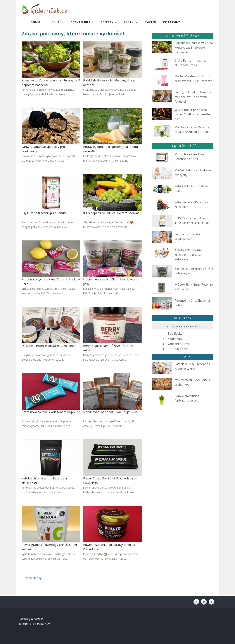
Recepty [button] (109, 22)
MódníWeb (175, 339)
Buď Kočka (175, 334)
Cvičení (150, 22)
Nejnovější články (183, 36)
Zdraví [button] (131, 22)
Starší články (33, 578)
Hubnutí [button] (55, 22)
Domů (35, 22)
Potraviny (172, 22)
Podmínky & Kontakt (31, 619)
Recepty (183, 357)
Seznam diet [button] (82, 22)
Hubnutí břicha (178, 349)
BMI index (183, 318)
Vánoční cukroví (179, 344)
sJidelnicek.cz (43, 624)
